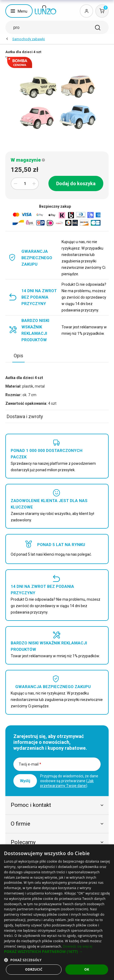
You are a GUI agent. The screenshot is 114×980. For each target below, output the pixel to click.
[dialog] (57, 912)
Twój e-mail (30, 764)
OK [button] (87, 969)
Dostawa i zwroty (25, 416)
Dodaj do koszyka (76, 183)
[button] (57, 952)
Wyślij (25, 781)
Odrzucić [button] (34, 969)
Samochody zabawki (29, 39)
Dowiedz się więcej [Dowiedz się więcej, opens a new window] (78, 946)
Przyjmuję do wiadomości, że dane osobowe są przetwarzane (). (69, 781)
